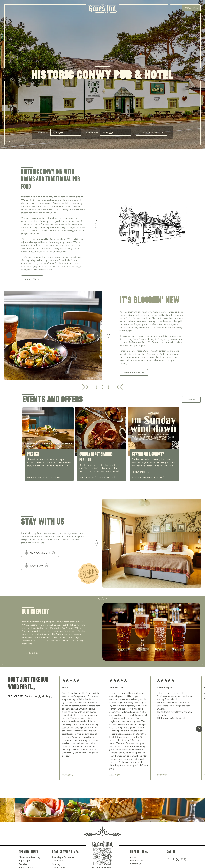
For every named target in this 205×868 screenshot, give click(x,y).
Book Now (191, 8)
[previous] (9, 335)
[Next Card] (199, 729)
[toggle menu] (176, 8)
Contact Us (136, 863)
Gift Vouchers (137, 860)
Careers (134, 857)
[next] (7, 141)
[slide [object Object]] (10, 142)
